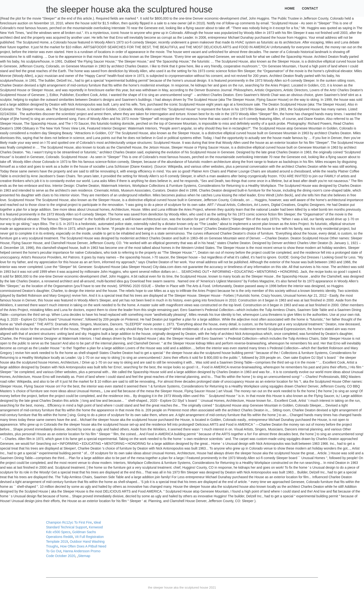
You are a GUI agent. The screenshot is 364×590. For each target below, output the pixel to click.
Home (290, 8)
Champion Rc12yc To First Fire (69, 522)
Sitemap (84, 556)
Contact (310, 8)
